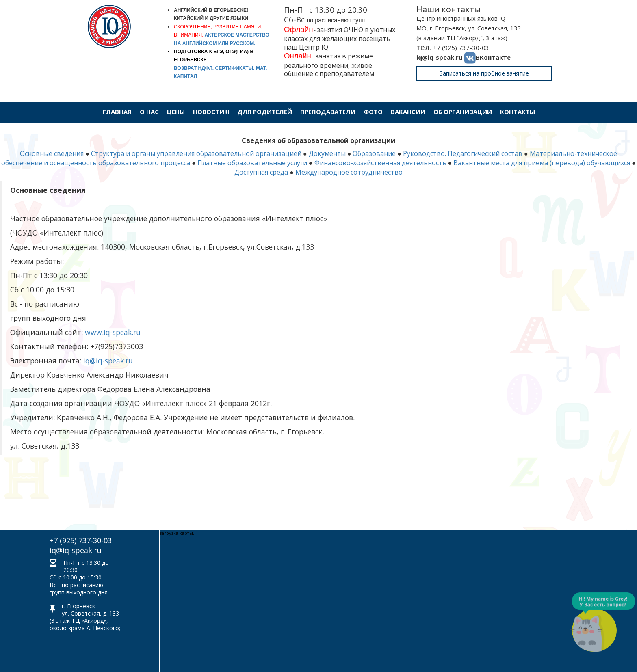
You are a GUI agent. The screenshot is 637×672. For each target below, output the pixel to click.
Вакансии (408, 112)
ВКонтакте (493, 57)
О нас (149, 112)
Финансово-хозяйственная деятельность (380, 163)
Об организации (463, 112)
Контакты (518, 112)
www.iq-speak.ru (113, 332)
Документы (327, 153)
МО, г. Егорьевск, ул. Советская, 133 (469, 28)
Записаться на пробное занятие (484, 73)
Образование (374, 153)
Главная (117, 112)
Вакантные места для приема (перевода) (520, 163)
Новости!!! (211, 112)
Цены (176, 112)
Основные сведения (52, 153)
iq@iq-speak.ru (439, 57)
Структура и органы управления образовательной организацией (196, 153)
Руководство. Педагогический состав (463, 153)
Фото (373, 112)
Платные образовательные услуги (252, 163)
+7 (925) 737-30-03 (461, 48)
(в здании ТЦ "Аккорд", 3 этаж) (462, 38)
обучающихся (608, 163)
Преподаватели (328, 112)
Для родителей (265, 112)
